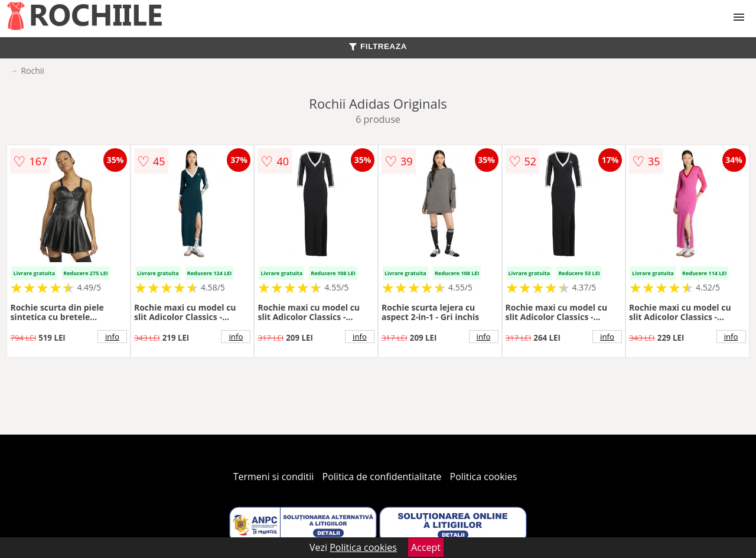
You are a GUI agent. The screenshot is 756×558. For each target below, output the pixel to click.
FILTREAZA (378, 46)
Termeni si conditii (274, 477)
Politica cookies (484, 477)
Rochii (32, 71)
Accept (426, 547)
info (112, 337)
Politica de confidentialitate (382, 477)
